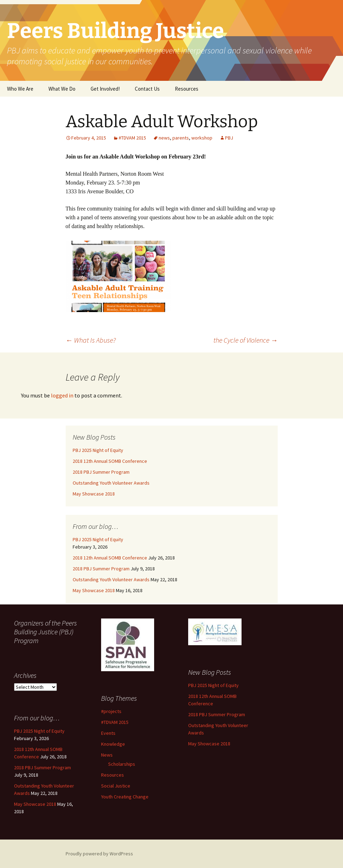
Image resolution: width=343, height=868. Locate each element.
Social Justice (116, 786)
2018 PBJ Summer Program (101, 472)
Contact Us (147, 89)
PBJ (229, 138)
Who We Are (20, 89)
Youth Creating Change (125, 797)
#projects (111, 711)
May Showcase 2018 (94, 494)
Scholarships (122, 764)
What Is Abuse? (91, 340)
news (164, 138)
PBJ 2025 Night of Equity (98, 450)
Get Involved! (105, 89)
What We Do (62, 89)
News (107, 755)
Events (108, 733)
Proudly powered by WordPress (99, 854)
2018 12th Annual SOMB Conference (110, 461)
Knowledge (113, 744)
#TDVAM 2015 (132, 138)
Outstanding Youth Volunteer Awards (111, 483)
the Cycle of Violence (246, 340)
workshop (202, 138)
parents (181, 138)
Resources (187, 89)
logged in (62, 395)
